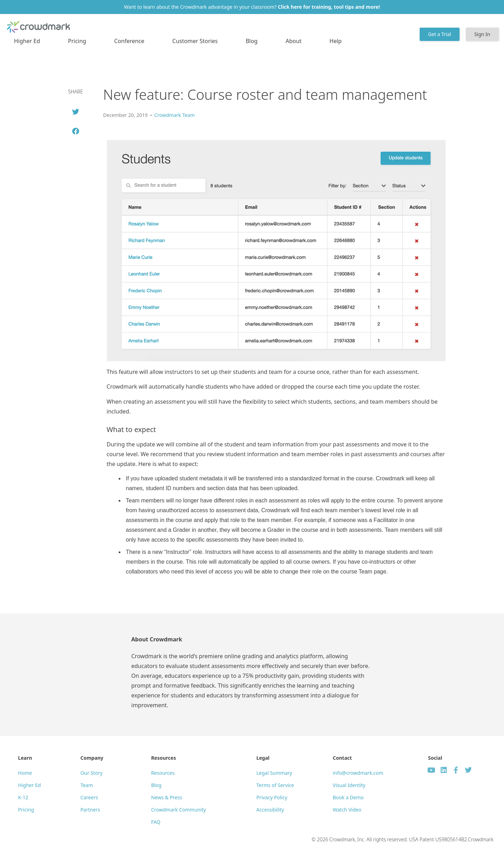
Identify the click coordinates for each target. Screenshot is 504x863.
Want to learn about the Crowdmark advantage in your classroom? (252, 7)
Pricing (77, 41)
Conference (129, 41)
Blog (252, 41)
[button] (76, 112)
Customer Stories (195, 41)
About (293, 41)
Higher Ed (27, 41)
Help (335, 41)
